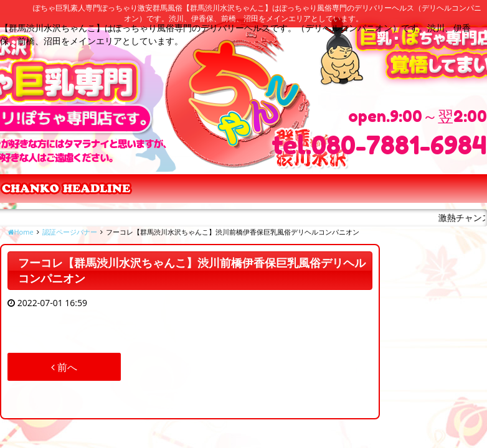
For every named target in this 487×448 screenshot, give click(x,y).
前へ (64, 367)
